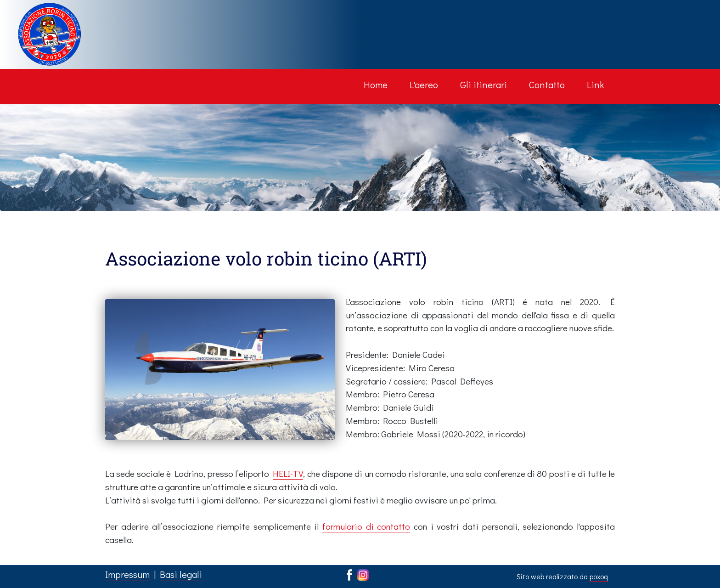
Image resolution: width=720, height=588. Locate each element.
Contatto (547, 85)
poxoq (599, 576)
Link (595, 85)
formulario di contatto (366, 526)
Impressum (127, 574)
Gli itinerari (484, 85)
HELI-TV (288, 473)
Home (376, 85)
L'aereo (424, 85)
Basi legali (181, 574)
